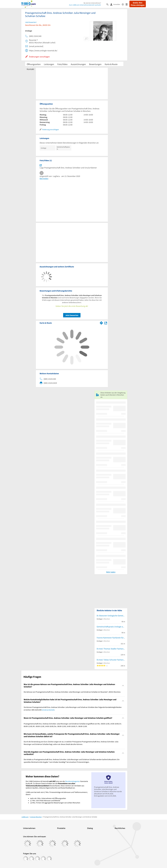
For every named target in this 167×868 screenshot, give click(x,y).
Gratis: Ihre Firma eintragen (138, 4)
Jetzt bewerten (72, 315)
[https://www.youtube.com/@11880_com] (49, 859)
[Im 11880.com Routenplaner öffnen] (101, 323)
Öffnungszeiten (34, 64)
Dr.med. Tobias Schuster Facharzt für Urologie (111, 660)
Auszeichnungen (78, 64)
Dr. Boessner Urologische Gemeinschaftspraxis (111, 616)
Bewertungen (95, 64)
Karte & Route (111, 64)
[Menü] (128, 4)
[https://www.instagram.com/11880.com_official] (31, 859)
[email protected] (48, 710)
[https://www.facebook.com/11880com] (26, 859)
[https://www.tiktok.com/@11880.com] (37, 859)
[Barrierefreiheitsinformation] (124, 4)
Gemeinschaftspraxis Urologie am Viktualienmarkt (111, 627)
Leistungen (49, 64)
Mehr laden (111, 572)
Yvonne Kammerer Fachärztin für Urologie (111, 638)
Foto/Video (62, 64)
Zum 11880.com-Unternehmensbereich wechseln (85, 5)
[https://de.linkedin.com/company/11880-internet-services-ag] (43, 859)
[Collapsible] (123, 686)
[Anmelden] (116, 4)
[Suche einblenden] (108, 4)
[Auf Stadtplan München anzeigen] (106, 323)
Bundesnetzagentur (73, 781)
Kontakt (30, 69)
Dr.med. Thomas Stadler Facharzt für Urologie (111, 649)
